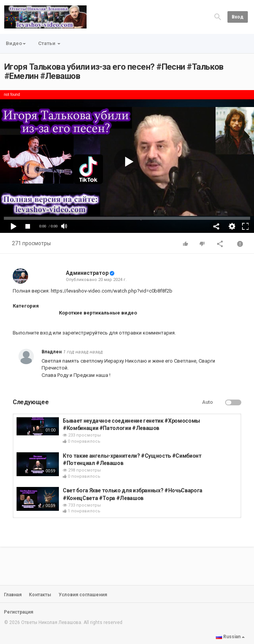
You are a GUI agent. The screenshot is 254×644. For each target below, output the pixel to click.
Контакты (40, 595)
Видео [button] (16, 43)
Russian (230, 637)
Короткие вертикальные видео (98, 313)
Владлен (52, 352)
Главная (13, 595)
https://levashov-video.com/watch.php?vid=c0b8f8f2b (112, 291)
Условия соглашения (83, 595)
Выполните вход (32, 333)
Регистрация (18, 612)
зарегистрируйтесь (85, 333)
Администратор (87, 273)
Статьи (49, 43)
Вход (238, 17)
